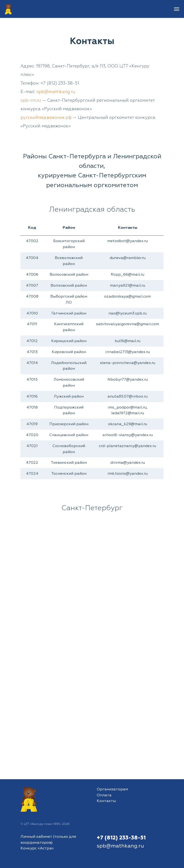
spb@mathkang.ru (56, 92)
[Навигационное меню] (177, 9)
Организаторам (112, 789)
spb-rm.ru (31, 100)
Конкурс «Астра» (37, 848)
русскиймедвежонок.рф (46, 117)
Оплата (104, 795)
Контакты (106, 801)
